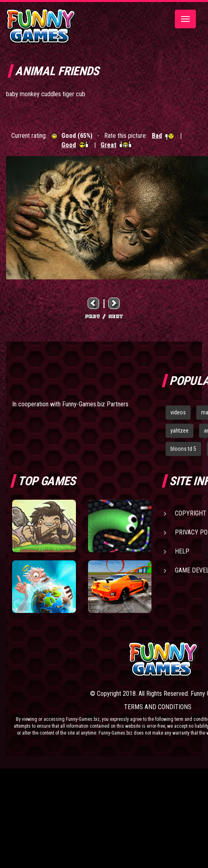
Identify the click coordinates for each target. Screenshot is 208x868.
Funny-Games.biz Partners (95, 404)
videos (178, 412)
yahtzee (180, 431)
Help (182, 551)
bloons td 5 (183, 449)
